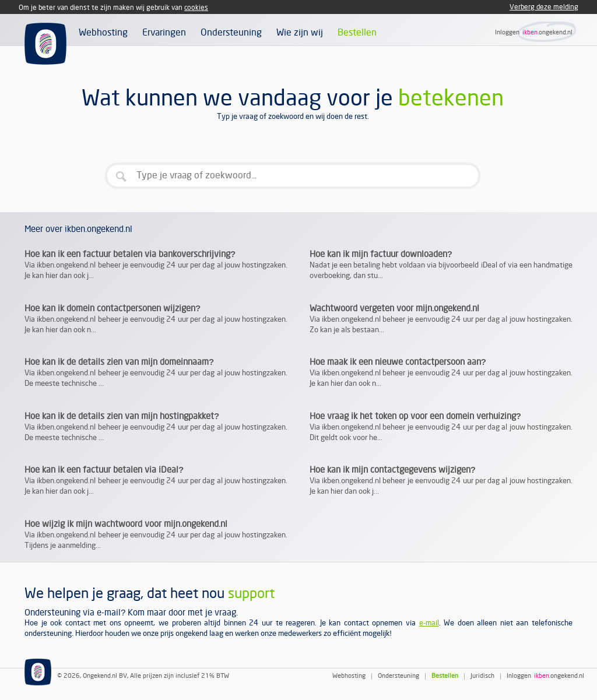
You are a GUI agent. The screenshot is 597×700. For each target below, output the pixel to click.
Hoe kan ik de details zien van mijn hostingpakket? (122, 416)
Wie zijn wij (300, 33)
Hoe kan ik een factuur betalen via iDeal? (104, 470)
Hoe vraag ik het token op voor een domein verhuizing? (415, 416)
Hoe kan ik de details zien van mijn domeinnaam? (119, 362)
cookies (196, 8)
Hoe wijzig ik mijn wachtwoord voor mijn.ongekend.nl (126, 524)
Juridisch (482, 676)
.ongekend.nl (555, 33)
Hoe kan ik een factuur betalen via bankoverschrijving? (130, 254)
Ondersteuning (231, 33)
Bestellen (357, 33)
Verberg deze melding (544, 7)
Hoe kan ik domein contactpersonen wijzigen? (113, 308)
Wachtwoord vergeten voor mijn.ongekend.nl (394, 308)
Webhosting (103, 33)
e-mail (429, 623)
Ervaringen (164, 33)
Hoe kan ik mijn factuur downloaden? (381, 254)
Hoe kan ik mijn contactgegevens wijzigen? (393, 470)
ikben (530, 33)
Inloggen (507, 33)
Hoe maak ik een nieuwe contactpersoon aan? (398, 362)
